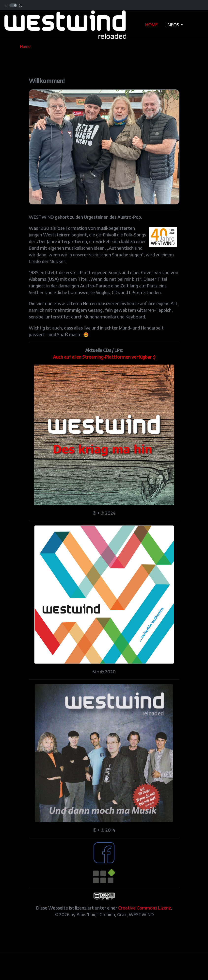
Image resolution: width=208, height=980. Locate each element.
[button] (176, 25)
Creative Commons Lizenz (144, 908)
